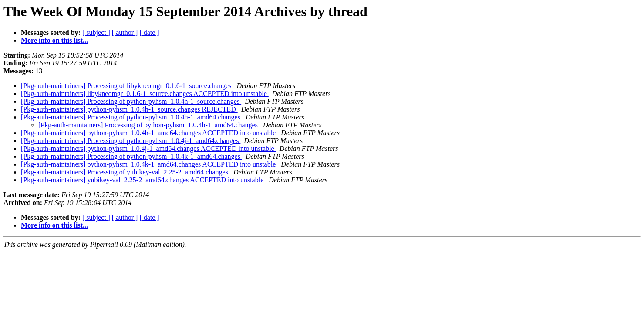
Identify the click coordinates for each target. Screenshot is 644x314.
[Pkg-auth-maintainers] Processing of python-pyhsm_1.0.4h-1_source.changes (131, 101)
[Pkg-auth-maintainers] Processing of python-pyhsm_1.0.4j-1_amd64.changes (131, 141)
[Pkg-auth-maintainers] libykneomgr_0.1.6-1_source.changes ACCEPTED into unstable (145, 94)
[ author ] (125, 32)
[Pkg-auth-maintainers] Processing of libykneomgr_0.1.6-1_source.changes (127, 86)
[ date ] (149, 32)
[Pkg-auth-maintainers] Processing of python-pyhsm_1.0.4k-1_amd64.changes (131, 156)
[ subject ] (96, 32)
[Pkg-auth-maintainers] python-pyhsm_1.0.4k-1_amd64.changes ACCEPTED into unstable (149, 164)
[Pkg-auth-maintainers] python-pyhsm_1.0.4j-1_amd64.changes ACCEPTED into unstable (148, 148)
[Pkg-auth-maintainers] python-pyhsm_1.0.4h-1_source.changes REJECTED (129, 109)
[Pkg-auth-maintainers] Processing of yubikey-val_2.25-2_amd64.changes (125, 172)
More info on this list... (54, 40)
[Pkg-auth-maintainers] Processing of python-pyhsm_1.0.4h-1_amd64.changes (131, 117)
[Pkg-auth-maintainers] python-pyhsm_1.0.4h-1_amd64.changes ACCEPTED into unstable (149, 133)
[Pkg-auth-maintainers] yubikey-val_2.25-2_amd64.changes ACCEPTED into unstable (143, 180)
